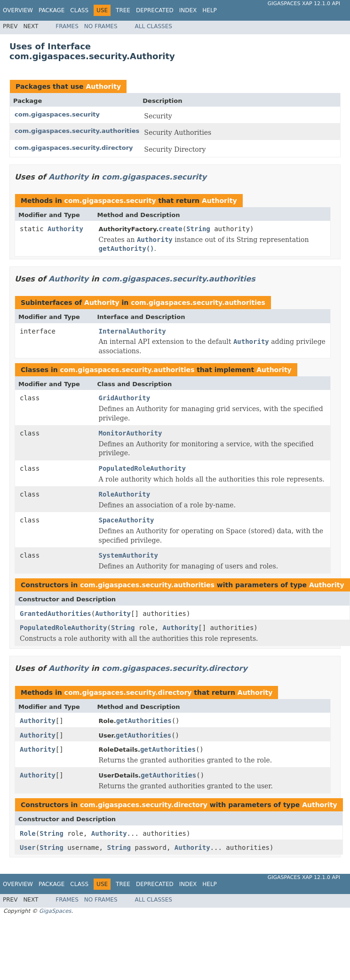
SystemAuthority (128, 555)
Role (28, 833)
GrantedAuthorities (56, 614)
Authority (103, 86)
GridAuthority (125, 398)
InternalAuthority (132, 331)
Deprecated (155, 10)
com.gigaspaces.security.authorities (77, 131)
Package (52, 10)
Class (79, 10)
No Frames (101, 26)
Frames (67, 26)
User (28, 848)
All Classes (154, 26)
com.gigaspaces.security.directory (74, 148)
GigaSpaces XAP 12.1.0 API (304, 4)
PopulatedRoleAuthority (142, 468)
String (198, 229)
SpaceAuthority (127, 520)
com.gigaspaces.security (57, 114)
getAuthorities (144, 721)
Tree (123, 10)
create (171, 229)
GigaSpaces (55, 911)
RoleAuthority (125, 494)
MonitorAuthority (131, 433)
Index (188, 10)
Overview (18, 10)
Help (210, 10)
